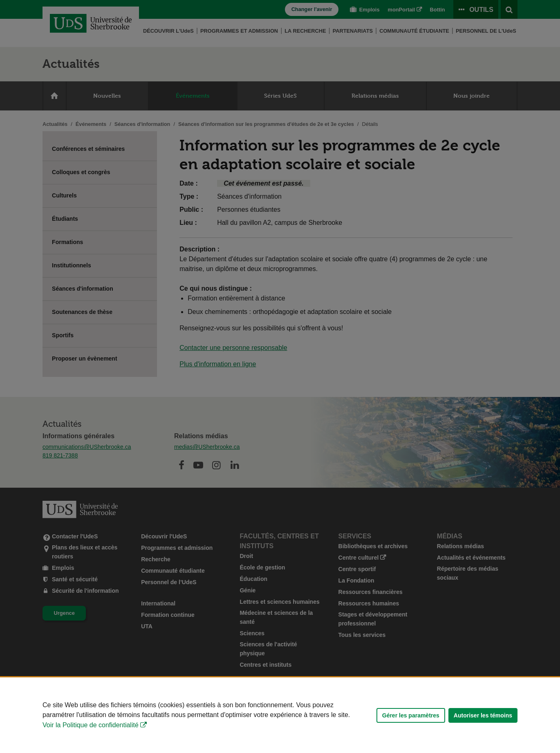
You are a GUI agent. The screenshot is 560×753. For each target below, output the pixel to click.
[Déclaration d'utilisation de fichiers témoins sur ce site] (280, 715)
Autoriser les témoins (483, 715)
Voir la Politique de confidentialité (91, 725)
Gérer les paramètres (411, 715)
